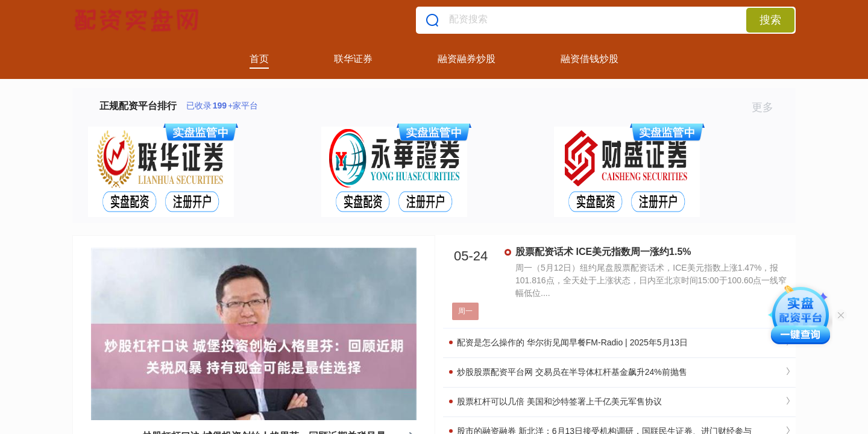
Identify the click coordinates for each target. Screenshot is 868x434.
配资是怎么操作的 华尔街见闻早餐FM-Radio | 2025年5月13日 (568, 342)
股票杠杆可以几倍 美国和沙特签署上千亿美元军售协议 (555, 401)
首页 (259, 59)
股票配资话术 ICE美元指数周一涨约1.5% (603, 252)
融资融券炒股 (467, 59)
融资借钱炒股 (590, 59)
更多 (768, 107)
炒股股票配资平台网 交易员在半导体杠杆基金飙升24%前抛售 (568, 372)
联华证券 (353, 59)
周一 (465, 311)
